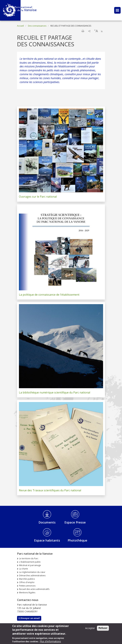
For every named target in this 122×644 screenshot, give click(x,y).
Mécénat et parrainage (30, 565)
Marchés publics (27, 579)
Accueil (20, 26)
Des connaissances (37, 26)
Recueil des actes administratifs (34, 589)
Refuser (103, 629)
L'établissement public (30, 562)
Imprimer (83, 31)
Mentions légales (27, 593)
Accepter (90, 629)
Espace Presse (75, 522)
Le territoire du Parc (29, 558)
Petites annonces (27, 586)
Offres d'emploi (27, 582)
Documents (47, 522)
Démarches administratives (32, 575)
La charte (24, 569)
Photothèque (77, 540)
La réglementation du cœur (32, 572)
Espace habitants (47, 540)
